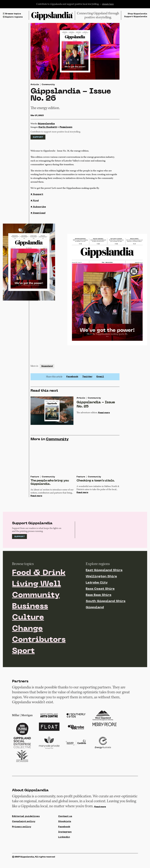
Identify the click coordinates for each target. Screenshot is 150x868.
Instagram (65, 845)
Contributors (40, 652)
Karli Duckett (48, 127)
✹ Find (35, 202)
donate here (108, 4)
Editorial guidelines (26, 829)
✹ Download (38, 215)
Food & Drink (40, 584)
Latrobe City (97, 593)
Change (28, 641)
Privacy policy (22, 840)
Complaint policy (24, 834)
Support (38, 138)
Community (48, 85)
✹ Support (37, 196)
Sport (24, 663)
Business (31, 618)
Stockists (65, 834)
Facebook (72, 378)
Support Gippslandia (135, 17)
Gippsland (47, 368)
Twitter (87, 378)
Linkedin (64, 850)
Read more (104, 415)
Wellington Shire (101, 587)
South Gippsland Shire (106, 612)
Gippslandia (46, 124)
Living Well (37, 595)
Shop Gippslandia (137, 14)
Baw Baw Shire (99, 606)
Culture (28, 629)
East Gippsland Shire (104, 581)
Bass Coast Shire (100, 600)
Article (35, 85)
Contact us (65, 829)
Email (100, 378)
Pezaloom (66, 127)
